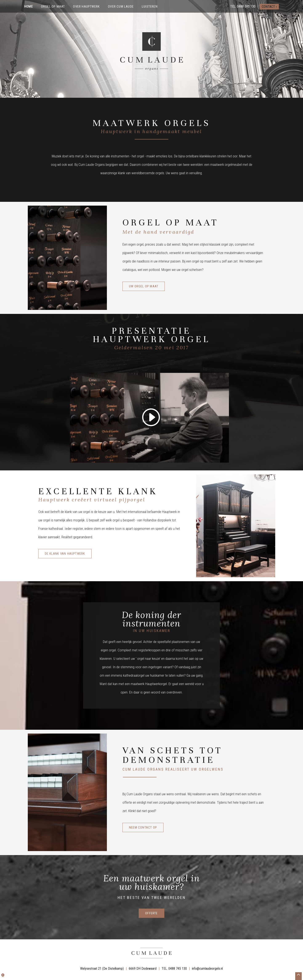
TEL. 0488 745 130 (174, 968)
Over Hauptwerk (86, 7)
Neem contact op (143, 827)
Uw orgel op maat (144, 286)
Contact (268, 7)
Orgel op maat (53, 7)
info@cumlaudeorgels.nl (207, 968)
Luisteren (150, 7)
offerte (151, 913)
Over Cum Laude (121, 7)
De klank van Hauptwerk (65, 554)
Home (29, 7)
